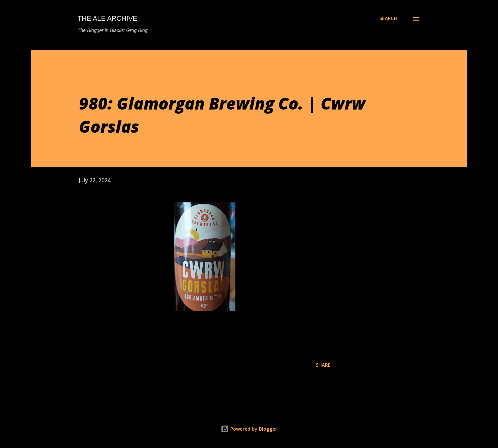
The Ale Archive (107, 18)
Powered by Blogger (249, 429)
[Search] (388, 18)
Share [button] (323, 365)
